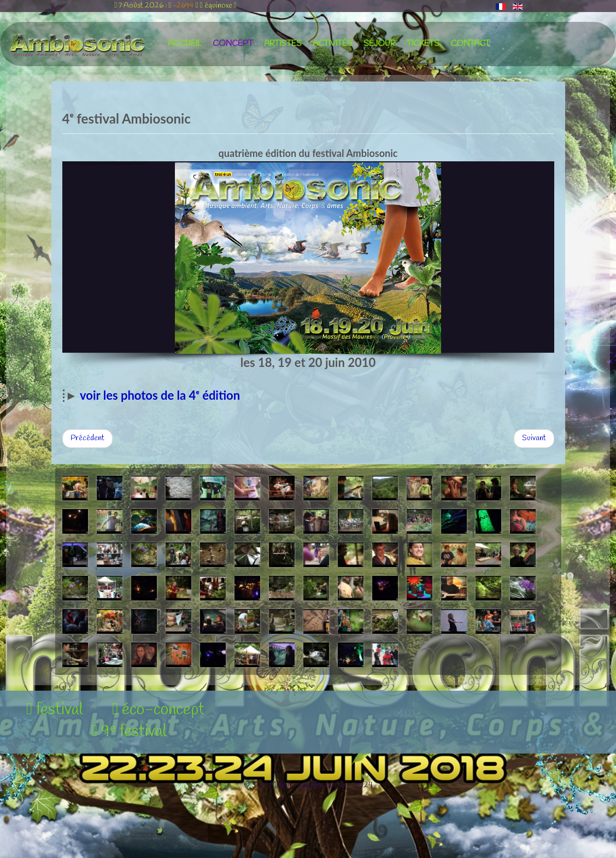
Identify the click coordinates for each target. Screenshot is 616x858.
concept (233, 44)
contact (470, 44)
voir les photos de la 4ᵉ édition (160, 395)
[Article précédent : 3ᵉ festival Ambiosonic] (87, 439)
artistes (283, 44)
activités (333, 44)
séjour (380, 44)
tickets (423, 44)
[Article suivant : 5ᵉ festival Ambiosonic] (534, 439)
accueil (185, 44)
